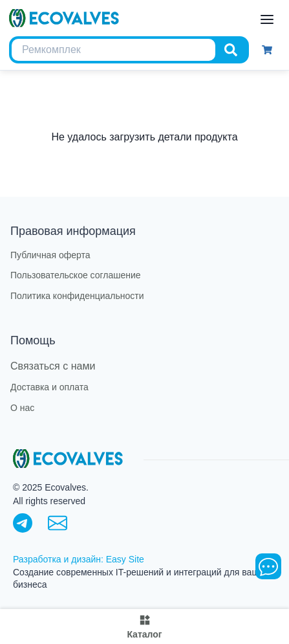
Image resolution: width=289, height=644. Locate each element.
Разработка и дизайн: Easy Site (79, 559)
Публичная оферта (50, 255)
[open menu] (267, 19)
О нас (22, 408)
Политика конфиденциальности (77, 296)
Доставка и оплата (49, 387)
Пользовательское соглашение (76, 275)
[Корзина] (267, 50)
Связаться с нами (53, 366)
